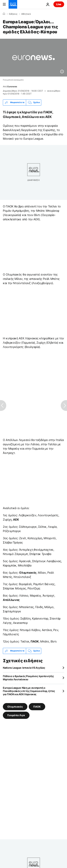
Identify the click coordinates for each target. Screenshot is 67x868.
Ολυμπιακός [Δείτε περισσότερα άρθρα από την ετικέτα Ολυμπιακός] (15, 706)
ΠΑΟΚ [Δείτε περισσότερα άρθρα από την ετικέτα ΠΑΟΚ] (37, 706)
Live (59, 4)
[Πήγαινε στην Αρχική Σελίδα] (13, 4)
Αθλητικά (26, 14)
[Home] (4, 14)
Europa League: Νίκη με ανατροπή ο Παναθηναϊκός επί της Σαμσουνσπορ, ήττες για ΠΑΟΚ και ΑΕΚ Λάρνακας (29, 691)
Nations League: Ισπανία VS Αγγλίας (24, 668)
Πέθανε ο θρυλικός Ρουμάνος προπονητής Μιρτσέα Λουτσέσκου (28, 678)
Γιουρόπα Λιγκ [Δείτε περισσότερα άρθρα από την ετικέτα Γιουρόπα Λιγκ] (16, 715)
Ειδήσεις (13, 14)
